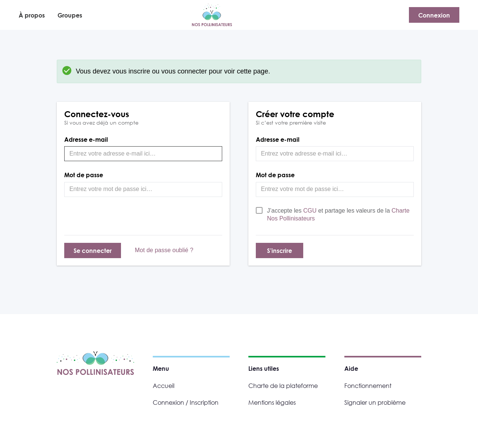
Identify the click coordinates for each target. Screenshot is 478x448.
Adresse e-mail (86, 139)
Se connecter (93, 250)
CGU (311, 211)
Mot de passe (84, 175)
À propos (32, 15)
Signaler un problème (375, 402)
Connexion (434, 15)
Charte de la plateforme (283, 386)
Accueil (164, 386)
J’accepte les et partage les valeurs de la (338, 214)
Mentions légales (272, 402)
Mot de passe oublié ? (164, 250)
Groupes (70, 15)
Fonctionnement (368, 386)
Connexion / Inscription (186, 402)
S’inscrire (280, 250)
